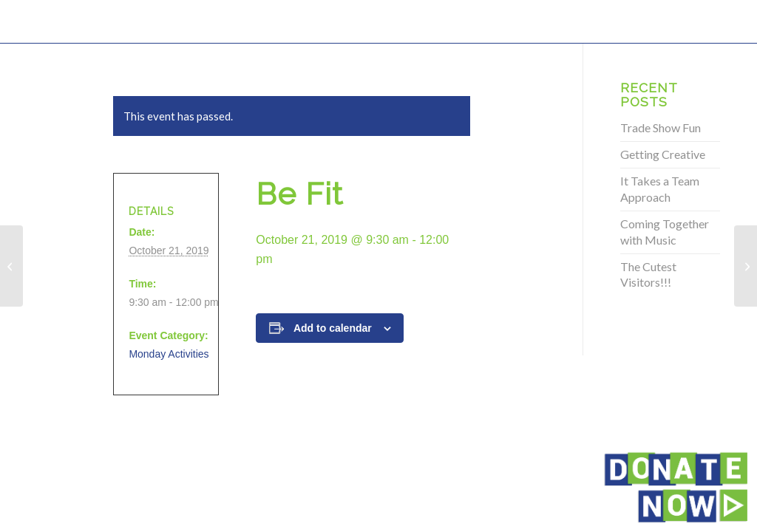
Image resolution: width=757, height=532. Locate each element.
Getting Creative (663, 154)
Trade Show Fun (661, 127)
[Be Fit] (11, 266)
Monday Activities (169, 354)
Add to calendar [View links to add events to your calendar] (333, 328)
